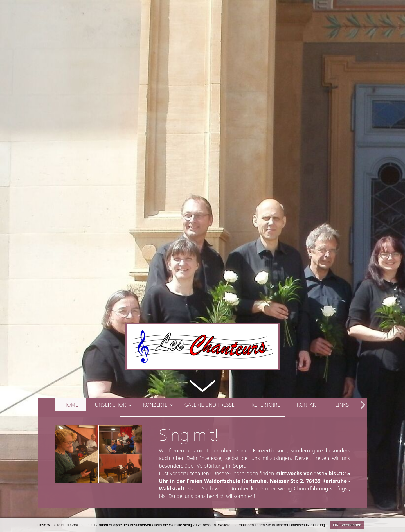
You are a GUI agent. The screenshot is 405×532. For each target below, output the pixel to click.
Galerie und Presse (209, 344)
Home (71, 344)
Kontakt (308, 344)
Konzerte (158, 344)
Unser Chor (113, 344)
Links (342, 344)
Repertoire (266, 344)
